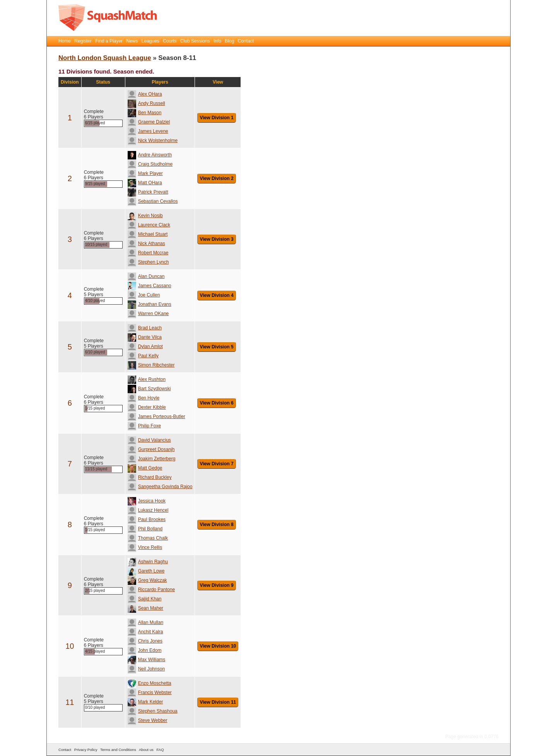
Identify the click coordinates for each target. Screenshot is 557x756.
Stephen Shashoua (153, 711)
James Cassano (150, 286)
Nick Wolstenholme (153, 141)
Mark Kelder (145, 702)
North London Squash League (105, 58)
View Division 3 (216, 239)
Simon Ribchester (151, 365)
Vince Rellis (145, 547)
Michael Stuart (148, 234)
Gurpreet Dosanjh (151, 449)
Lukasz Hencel (148, 510)
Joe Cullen (144, 295)
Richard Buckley (150, 477)
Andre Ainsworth (150, 155)
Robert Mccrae (148, 253)
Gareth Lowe (146, 571)
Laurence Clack (149, 225)
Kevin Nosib (145, 216)
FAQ (160, 750)
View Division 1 (216, 118)
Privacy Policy (86, 750)
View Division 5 (216, 347)
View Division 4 (216, 295)
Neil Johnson (146, 669)
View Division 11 (218, 702)
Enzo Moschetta (150, 683)
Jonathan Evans (150, 304)
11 (70, 702)
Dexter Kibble (147, 407)
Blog (229, 41)
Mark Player (145, 173)
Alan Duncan (146, 276)
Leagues (150, 41)
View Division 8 (216, 525)
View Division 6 (216, 403)
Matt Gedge (145, 468)
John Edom (145, 650)
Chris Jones (145, 641)
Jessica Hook (147, 501)
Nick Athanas (146, 243)
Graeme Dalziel (149, 122)
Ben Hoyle (144, 398)
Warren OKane (148, 314)
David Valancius (149, 440)
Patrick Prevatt (148, 192)
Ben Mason (145, 113)
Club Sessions (195, 41)
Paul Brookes (147, 519)
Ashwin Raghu (148, 562)
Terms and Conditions (118, 750)
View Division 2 (216, 178)
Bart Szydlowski (149, 389)
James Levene (148, 131)
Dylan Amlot (145, 346)
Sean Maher (145, 608)
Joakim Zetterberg (152, 459)
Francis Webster (150, 693)
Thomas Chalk (148, 538)
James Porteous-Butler (156, 417)
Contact (246, 41)
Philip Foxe (144, 426)
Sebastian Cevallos (153, 201)
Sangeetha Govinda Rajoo (160, 487)
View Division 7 (216, 464)
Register (83, 41)
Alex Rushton (147, 379)
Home (65, 41)
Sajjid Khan (145, 599)
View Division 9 (216, 585)
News (132, 41)
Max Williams (147, 660)
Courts (170, 41)
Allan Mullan (145, 622)
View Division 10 (218, 646)
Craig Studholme (150, 164)
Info (217, 41)
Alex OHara (145, 94)
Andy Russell (146, 103)
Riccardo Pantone (151, 590)
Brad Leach (145, 328)
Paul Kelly (143, 356)
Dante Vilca (145, 337)
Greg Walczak (147, 580)
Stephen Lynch (148, 262)
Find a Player (109, 41)
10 (70, 646)
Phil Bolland (145, 529)
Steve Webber (148, 720)
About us (146, 750)
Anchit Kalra (145, 632)
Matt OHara (145, 183)
